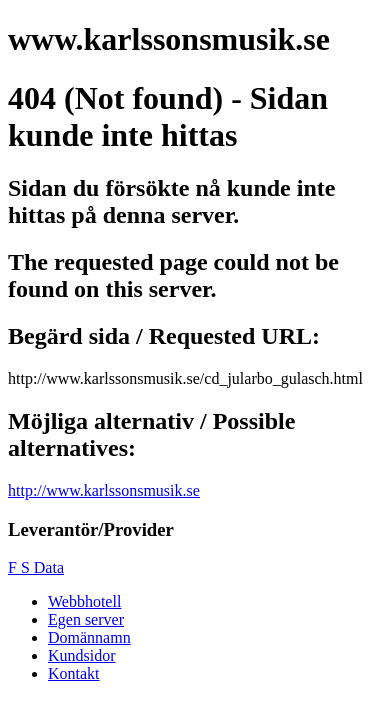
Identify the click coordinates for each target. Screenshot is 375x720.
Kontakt (74, 673)
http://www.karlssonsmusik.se (104, 490)
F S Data (36, 567)
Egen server (86, 619)
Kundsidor (82, 655)
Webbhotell (84, 601)
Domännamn (89, 637)
